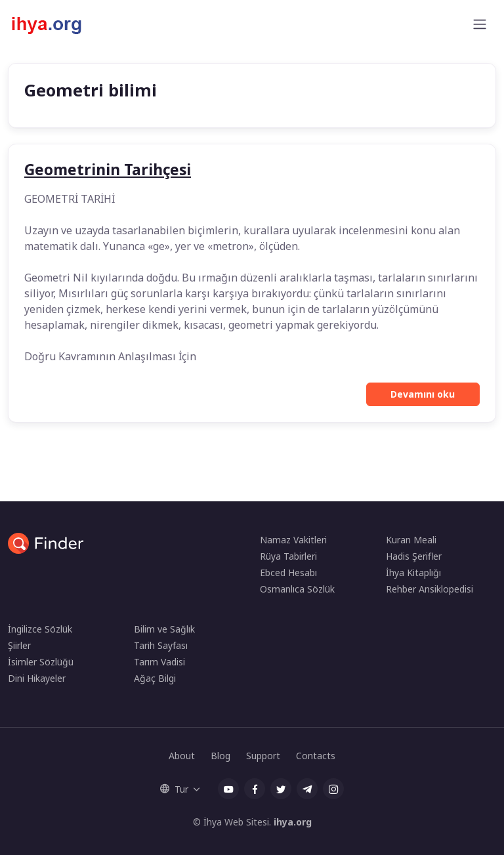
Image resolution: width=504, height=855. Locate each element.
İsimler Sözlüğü (41, 662)
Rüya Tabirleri (288, 556)
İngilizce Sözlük (40, 629)
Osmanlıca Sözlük (297, 589)
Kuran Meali (411, 540)
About (182, 756)
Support (263, 756)
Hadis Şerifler (414, 556)
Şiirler (19, 645)
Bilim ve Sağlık (164, 629)
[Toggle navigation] (480, 24)
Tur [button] (174, 789)
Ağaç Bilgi (155, 678)
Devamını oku (423, 394)
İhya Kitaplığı (413, 573)
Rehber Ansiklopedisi (430, 589)
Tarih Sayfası (161, 645)
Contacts (316, 756)
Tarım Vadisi (159, 662)
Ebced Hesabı (288, 573)
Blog (220, 756)
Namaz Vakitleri (293, 540)
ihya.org (293, 822)
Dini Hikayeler (37, 678)
